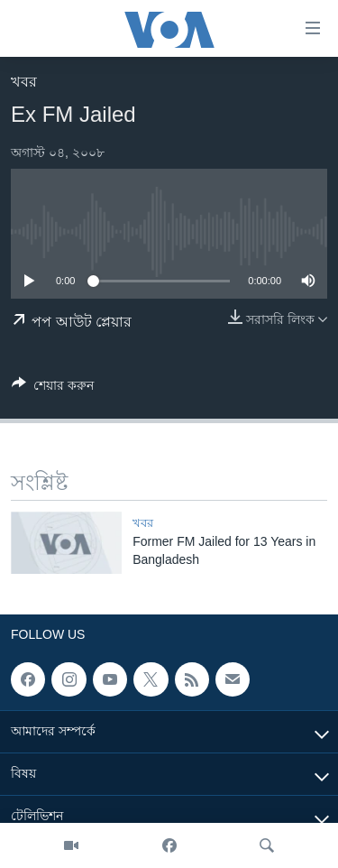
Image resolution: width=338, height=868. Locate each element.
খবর (24, 82)
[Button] (53, 388)
